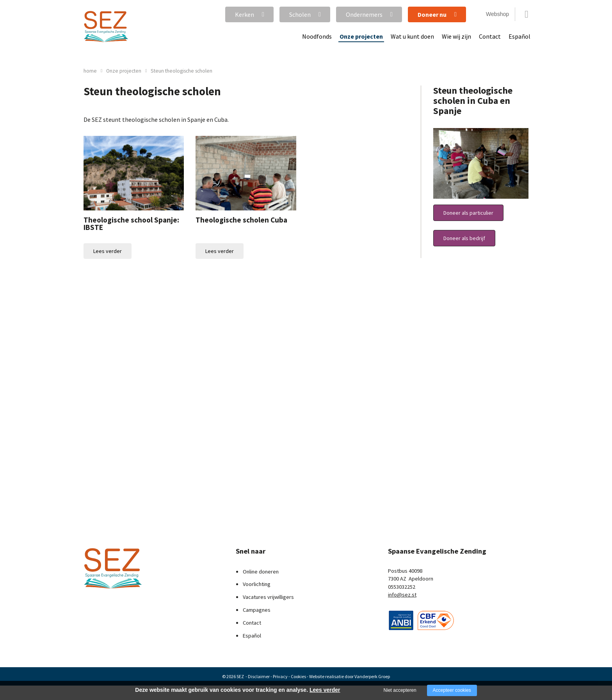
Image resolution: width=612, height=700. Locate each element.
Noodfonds (317, 36)
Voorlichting (257, 584)
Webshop (497, 14)
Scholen (300, 14)
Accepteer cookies (452, 690)
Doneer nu (432, 14)
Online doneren (261, 572)
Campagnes (257, 610)
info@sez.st (402, 595)
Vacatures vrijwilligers (268, 597)
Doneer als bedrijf (464, 238)
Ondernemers (364, 14)
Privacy (280, 676)
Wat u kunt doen (412, 36)
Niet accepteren (400, 690)
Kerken (245, 14)
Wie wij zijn (456, 36)
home (90, 71)
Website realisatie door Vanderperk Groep (350, 676)
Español (519, 36)
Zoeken (527, 14)
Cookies (298, 676)
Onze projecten (361, 36)
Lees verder (108, 251)
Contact (490, 36)
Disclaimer (259, 676)
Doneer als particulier (468, 213)
